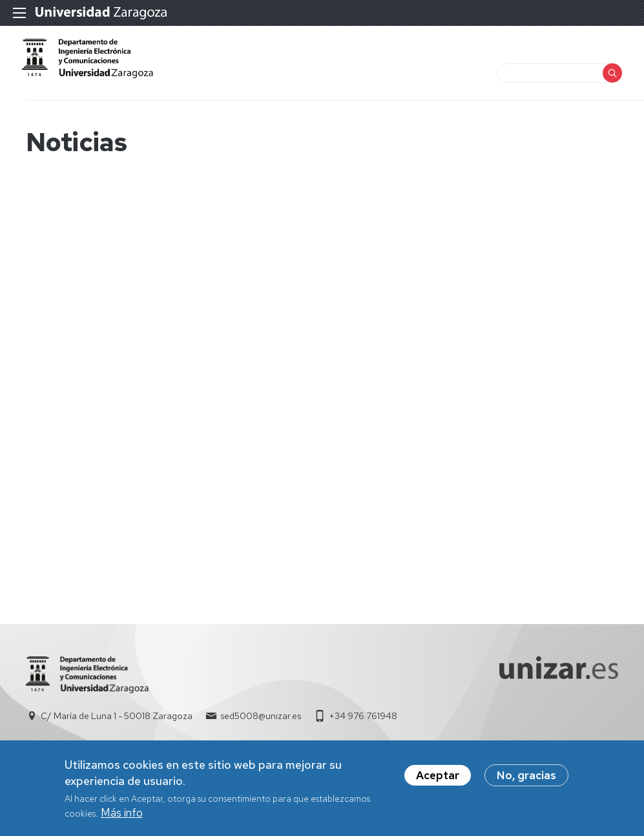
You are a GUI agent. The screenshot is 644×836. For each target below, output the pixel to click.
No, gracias (526, 777)
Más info (122, 814)
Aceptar (438, 777)
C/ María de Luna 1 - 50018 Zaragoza (117, 729)
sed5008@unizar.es (261, 729)
